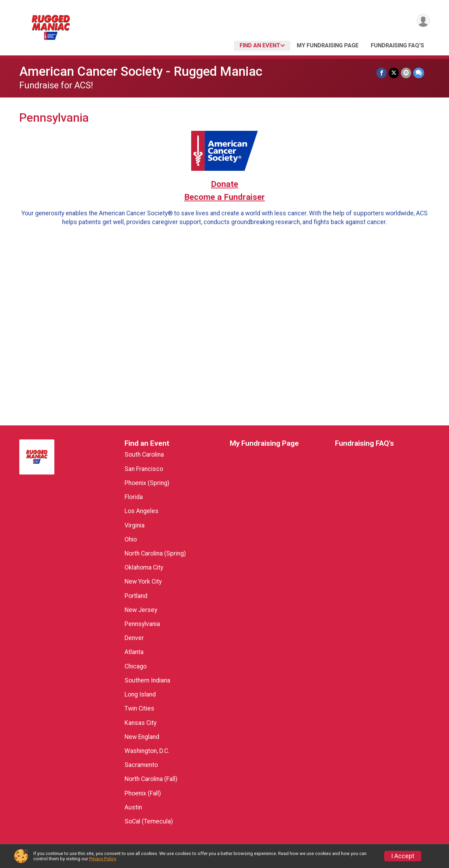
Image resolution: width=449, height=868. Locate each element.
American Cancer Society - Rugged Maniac (141, 71)
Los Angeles (142, 511)
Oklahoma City (144, 567)
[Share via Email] (406, 73)
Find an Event (260, 45)
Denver (134, 638)
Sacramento (141, 765)
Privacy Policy (102, 859)
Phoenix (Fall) (143, 793)
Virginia (135, 525)
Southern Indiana (147, 680)
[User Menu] (423, 21)
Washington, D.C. (147, 751)
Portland (136, 596)
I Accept (403, 856)
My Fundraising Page (328, 45)
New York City (143, 581)
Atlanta (134, 652)
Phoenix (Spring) (147, 483)
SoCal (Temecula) (149, 821)
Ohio (131, 539)
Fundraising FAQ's (397, 45)
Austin (133, 807)
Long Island (140, 694)
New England (142, 737)
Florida (134, 497)
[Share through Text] (419, 73)
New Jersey (141, 610)
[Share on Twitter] (394, 73)
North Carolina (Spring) (155, 553)
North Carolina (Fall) (151, 779)
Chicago (136, 666)
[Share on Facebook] (381, 73)
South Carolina (144, 455)
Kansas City (140, 723)
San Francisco (144, 469)
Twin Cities (139, 708)
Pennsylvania (142, 624)
